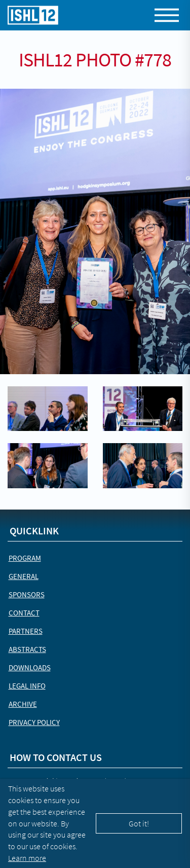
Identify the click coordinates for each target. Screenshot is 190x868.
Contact (24, 613)
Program (25, 558)
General (24, 576)
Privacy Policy (34, 722)
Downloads (30, 667)
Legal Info (27, 686)
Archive (23, 704)
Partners (26, 631)
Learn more (27, 858)
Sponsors (27, 594)
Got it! (139, 823)
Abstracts (27, 649)
